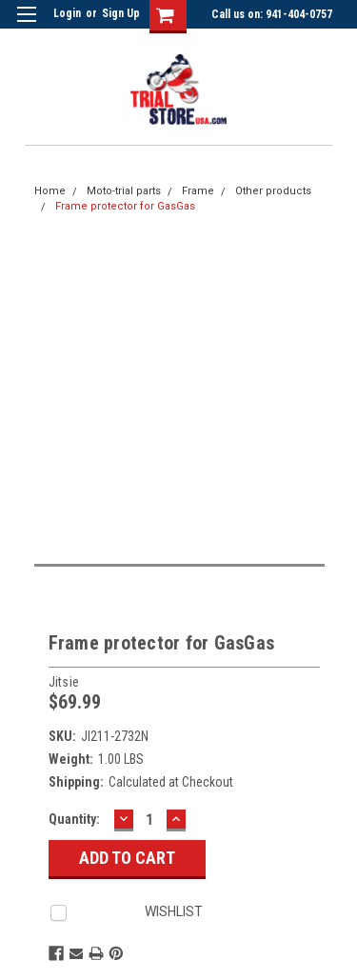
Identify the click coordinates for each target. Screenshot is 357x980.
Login (67, 13)
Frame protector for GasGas (125, 206)
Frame (198, 191)
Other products (273, 191)
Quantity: (74, 819)
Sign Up (121, 13)
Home (50, 191)
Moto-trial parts (124, 191)
